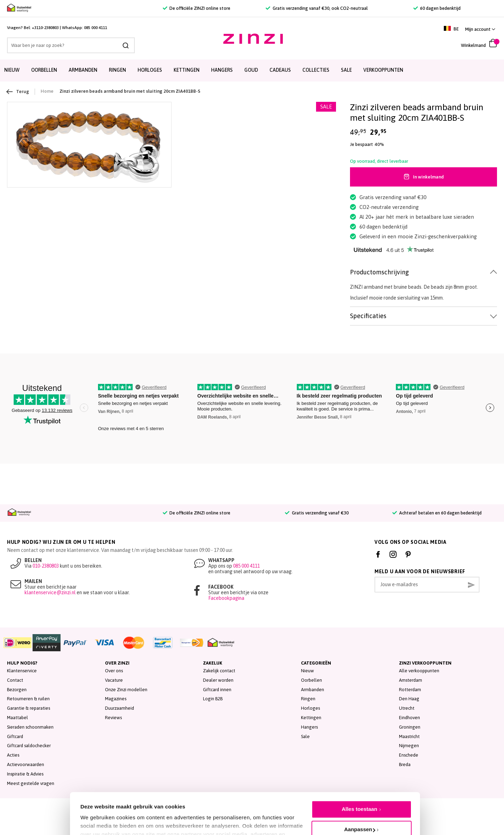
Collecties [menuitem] (316, 70)
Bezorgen (17, 690)
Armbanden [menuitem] (83, 70)
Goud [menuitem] (251, 70)
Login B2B (213, 699)
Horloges (310, 708)
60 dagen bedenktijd (437, 8)
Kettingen (311, 718)
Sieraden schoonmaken (30, 727)
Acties (13, 755)
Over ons (114, 671)
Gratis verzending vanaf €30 (317, 513)
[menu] (252, 71)
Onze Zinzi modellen (126, 690)
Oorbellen (311, 680)
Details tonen (97, 814)
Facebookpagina (226, 598)
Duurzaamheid (120, 708)
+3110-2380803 (45, 28)
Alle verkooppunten (419, 671)
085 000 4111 (96, 28)
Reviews (113, 718)
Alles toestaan (359, 776)
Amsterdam (411, 680)
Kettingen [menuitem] (187, 70)
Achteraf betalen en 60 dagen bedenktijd (437, 513)
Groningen (410, 727)
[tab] (423, 272)
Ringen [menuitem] (117, 70)
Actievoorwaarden (26, 764)
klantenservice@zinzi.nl (50, 592)
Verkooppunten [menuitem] (383, 70)
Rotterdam (410, 690)
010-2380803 (46, 566)
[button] (480, 29)
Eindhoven (409, 718)
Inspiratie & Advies (25, 774)
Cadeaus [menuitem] (280, 70)
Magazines (116, 699)
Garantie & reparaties (29, 708)
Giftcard (15, 736)
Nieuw (307, 671)
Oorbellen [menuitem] (44, 70)
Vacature (114, 680)
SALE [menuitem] (346, 70)
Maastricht (409, 736)
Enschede (409, 755)
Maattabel (17, 718)
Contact (15, 680)
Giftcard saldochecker (29, 746)
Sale (305, 736)
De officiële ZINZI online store (197, 8)
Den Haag (409, 699)
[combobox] (71, 45)
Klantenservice (22, 671)
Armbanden (313, 690)
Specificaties (368, 316)
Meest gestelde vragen (31, 783)
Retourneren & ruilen (28, 699)
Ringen (308, 699)
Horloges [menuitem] (150, 70)
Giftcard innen (217, 690)
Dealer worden (218, 680)
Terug (18, 92)
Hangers (309, 727)
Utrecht (407, 708)
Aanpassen (360, 797)
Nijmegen (409, 746)
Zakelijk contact (219, 671)
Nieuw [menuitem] (12, 70)
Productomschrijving (379, 272)
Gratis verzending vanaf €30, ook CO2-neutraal (317, 8)
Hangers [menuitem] (222, 70)
